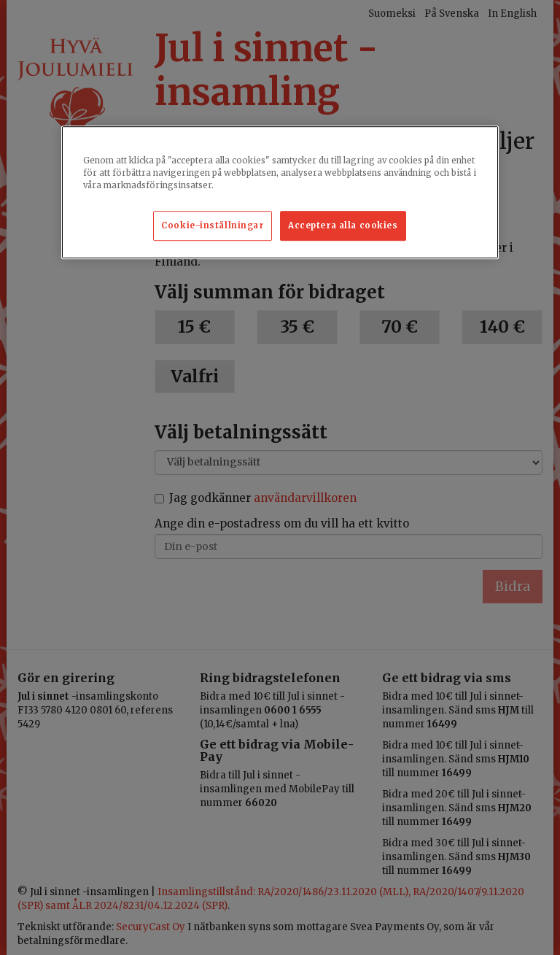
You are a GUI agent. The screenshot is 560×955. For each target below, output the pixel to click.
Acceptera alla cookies (343, 225)
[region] (280, 193)
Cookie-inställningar (212, 225)
